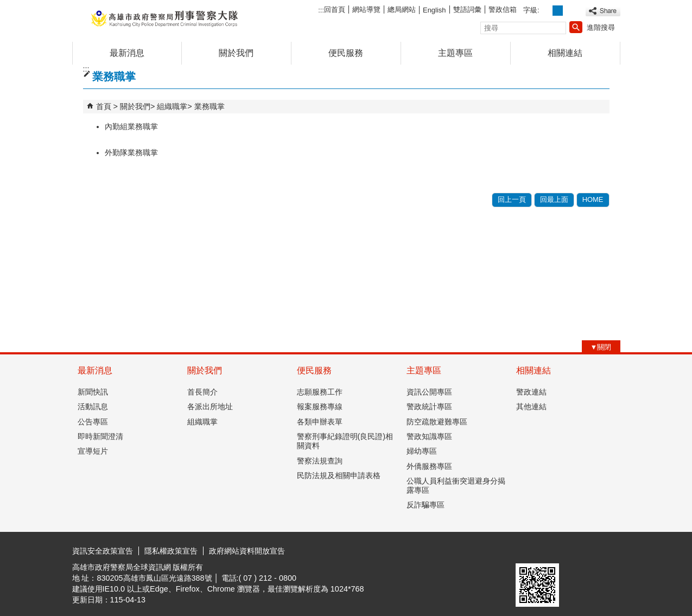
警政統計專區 (429, 407)
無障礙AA (581, 550)
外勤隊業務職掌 (131, 153)
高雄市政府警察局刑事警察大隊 (164, 18)
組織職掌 (172, 106)
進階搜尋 (601, 27)
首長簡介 (202, 392)
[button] (576, 27)
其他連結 (531, 407)
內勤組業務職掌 (131, 126)
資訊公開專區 (429, 392)
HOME (593, 199)
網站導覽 (366, 9)
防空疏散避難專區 (437, 422)
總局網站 (402, 9)
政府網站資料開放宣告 (247, 551)
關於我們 (236, 53)
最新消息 (127, 53)
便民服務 (346, 53)
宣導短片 (93, 451)
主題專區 (455, 53)
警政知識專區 (429, 436)
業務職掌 (209, 106)
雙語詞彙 (467, 9)
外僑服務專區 (429, 466)
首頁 (104, 106)
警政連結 (531, 392)
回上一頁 (512, 199)
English (434, 10)
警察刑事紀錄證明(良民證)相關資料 (345, 441)
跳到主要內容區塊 (6, 6)
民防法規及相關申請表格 (339, 475)
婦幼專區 (422, 451)
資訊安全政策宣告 (103, 551)
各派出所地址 (210, 407)
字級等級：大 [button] (570, 11)
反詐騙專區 (426, 505)
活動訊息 (93, 407)
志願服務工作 (320, 392)
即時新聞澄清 (100, 436)
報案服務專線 (320, 407)
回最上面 (554, 199)
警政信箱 (503, 9)
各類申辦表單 (320, 422)
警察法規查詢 (320, 461)
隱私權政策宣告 (171, 551)
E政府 (527, 550)
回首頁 (335, 9)
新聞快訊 (93, 392)
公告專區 (93, 422)
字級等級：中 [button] (558, 11)
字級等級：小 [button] (546, 11)
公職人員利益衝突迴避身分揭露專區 (456, 485)
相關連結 (565, 53)
